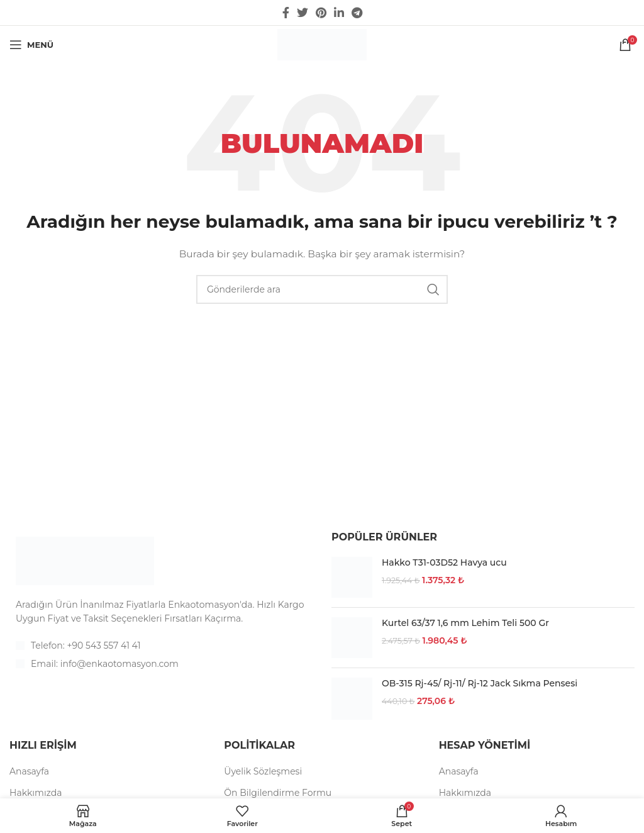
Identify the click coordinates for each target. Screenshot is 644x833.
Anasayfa (29, 771)
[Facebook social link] (286, 13)
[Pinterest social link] (321, 13)
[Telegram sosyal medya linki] (357, 13)
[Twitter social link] (303, 13)
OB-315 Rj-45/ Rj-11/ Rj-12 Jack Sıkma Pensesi (480, 683)
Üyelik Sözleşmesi (263, 771)
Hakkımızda (36, 793)
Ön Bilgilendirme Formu (278, 793)
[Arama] (322, 289)
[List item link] (161, 646)
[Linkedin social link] (339, 13)
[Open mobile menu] (31, 45)
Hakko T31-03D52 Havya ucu (444, 562)
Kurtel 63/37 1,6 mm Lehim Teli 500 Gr (465, 623)
